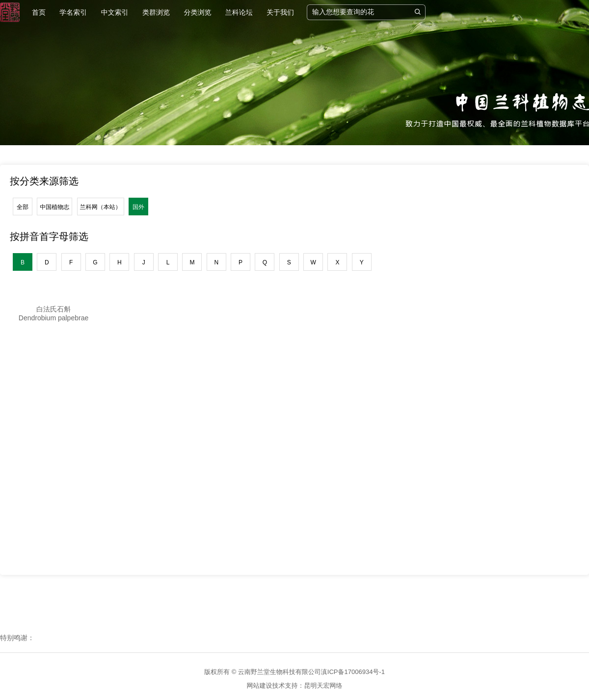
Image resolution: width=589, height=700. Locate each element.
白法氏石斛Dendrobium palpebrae (54, 313)
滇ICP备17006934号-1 (353, 672)
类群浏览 (156, 12)
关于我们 (280, 12)
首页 (39, 12)
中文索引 (115, 12)
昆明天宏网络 (323, 686)
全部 (23, 207)
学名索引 (73, 12)
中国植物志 (54, 207)
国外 (138, 207)
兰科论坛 (239, 12)
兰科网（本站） (101, 207)
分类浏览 (197, 12)
